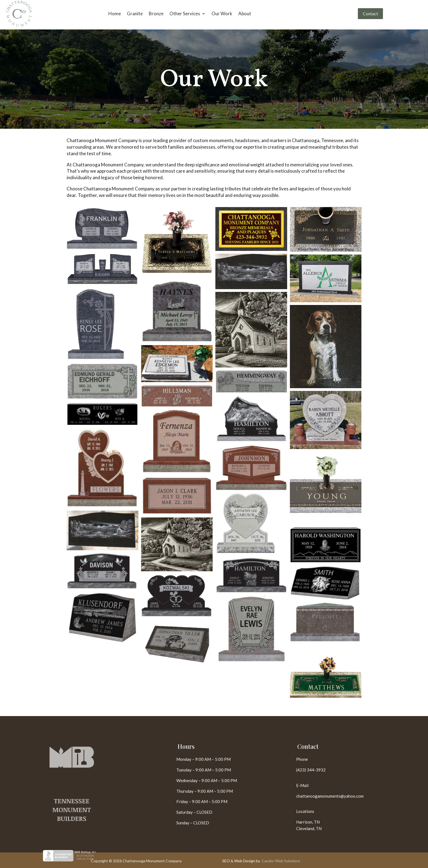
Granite (135, 14)
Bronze (156, 14)
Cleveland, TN (309, 828)
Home (115, 14)
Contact (370, 14)
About (245, 14)
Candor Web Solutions (281, 861)
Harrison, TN (308, 822)
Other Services (185, 14)
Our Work (222, 14)
